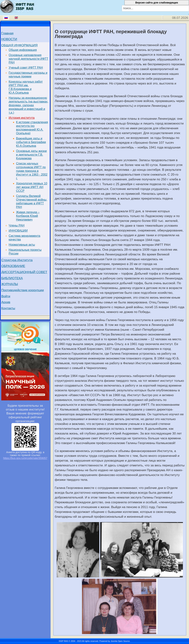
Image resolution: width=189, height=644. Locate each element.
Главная (7, 33)
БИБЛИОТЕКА (12, 278)
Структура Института (17, 260)
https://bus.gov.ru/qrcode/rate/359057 (25, 458)
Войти (6, 296)
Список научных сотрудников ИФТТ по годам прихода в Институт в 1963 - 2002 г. (32, 171)
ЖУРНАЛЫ (10, 284)
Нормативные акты (22, 245)
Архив (6, 302)
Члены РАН (17, 225)
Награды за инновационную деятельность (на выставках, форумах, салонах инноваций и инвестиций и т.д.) (29, 105)
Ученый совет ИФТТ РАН (26, 68)
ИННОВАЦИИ (18, 231)
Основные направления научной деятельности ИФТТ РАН (28, 59)
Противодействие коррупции (23, 290)
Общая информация (23, 50)
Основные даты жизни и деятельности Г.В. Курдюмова (31, 155)
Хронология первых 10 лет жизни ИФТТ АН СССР (32, 187)
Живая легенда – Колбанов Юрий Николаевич (28, 216)
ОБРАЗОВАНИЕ (13, 266)
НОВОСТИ (9, 39)
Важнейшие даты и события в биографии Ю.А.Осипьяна (31, 142)
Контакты (8, 308)
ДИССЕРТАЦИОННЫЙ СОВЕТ (24, 272)
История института (22, 118)
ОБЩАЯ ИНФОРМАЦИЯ (19, 45)
